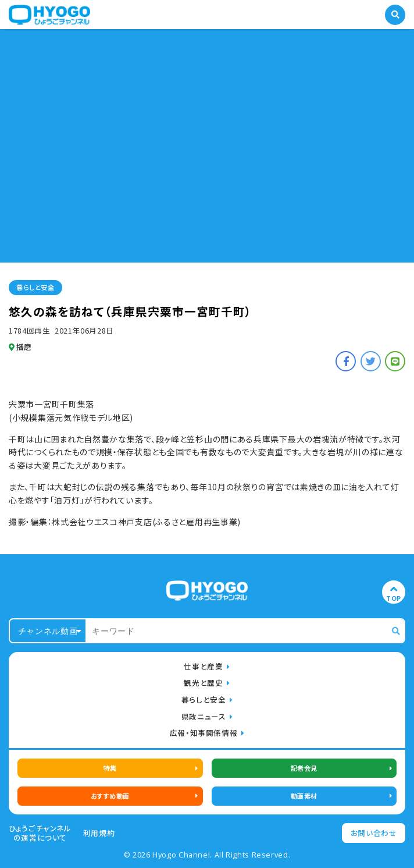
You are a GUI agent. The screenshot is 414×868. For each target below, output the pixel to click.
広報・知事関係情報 (204, 733)
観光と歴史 (203, 683)
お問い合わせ (374, 833)
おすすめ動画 (110, 796)
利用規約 (99, 833)
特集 (110, 768)
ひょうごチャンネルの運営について (40, 833)
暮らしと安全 (35, 287)
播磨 (20, 347)
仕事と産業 (203, 666)
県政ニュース (204, 716)
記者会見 (304, 768)
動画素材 (304, 796)
